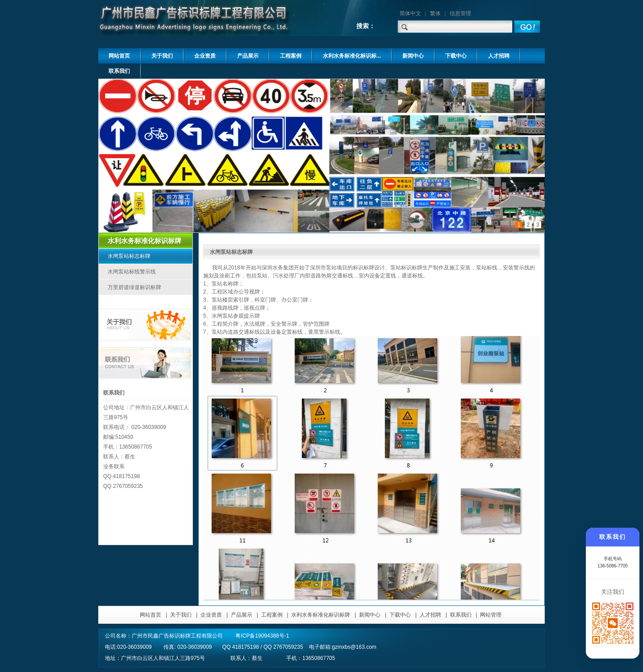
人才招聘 (430, 615)
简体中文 (410, 13)
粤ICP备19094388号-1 (262, 636)
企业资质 (211, 615)
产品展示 (242, 615)
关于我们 (181, 615)
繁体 (435, 13)
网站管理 (491, 615)
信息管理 (460, 13)
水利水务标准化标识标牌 (321, 615)
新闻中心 (370, 615)
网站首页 (150, 615)
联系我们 (461, 615)
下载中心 (400, 615)
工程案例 (272, 615)
